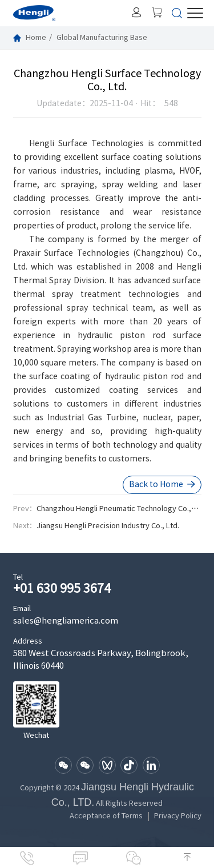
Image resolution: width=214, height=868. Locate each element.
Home (36, 37)
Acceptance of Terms (106, 816)
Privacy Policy (178, 816)
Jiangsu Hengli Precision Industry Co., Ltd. (108, 526)
